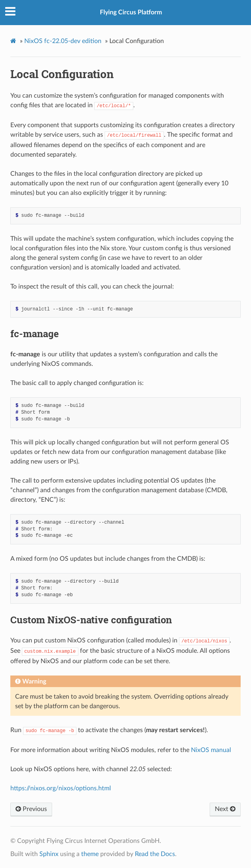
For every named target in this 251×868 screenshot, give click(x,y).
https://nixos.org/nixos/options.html (61, 788)
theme (90, 854)
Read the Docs (155, 854)
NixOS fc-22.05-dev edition (63, 41)
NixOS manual (211, 750)
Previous (31, 809)
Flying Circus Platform (131, 12)
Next (225, 809)
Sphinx (49, 854)
